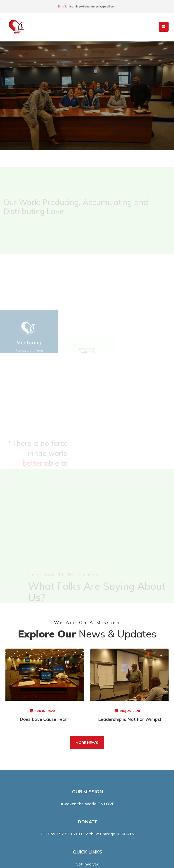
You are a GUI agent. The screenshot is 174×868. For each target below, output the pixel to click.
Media (87, 818)
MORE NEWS (87, 662)
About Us (87, 809)
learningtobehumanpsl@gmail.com (93, 6)
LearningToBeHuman (85, 850)
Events (87, 801)
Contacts (87, 792)
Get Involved (88, 783)
